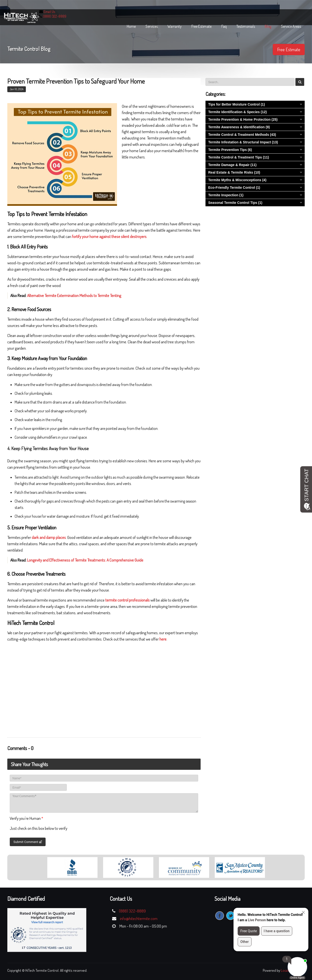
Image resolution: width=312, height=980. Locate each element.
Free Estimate (289, 49)
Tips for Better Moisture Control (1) (236, 104)
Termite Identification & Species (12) (237, 112)
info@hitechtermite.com (139, 918)
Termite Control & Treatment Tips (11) (239, 157)
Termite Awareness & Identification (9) (239, 127)
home (131, 26)
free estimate (201, 26)
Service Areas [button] (291, 26)
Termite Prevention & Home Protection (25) (243, 119)
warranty (175, 26)
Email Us (49, 12)
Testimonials (246, 26)
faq (224, 26)
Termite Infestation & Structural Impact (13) (243, 142)
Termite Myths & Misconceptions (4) (237, 180)
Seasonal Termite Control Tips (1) (235, 203)
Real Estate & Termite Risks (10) (234, 172)
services (152, 26)
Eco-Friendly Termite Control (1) (234, 188)
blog (268, 26)
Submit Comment (28, 842)
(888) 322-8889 (55, 16)
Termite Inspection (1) (226, 195)
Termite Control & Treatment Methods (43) (242, 135)
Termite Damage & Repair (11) (232, 165)
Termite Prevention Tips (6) (230, 150)
